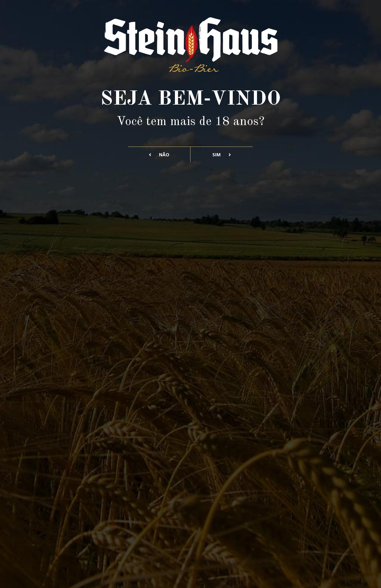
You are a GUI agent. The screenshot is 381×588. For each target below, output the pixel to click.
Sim (222, 155)
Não (159, 155)
